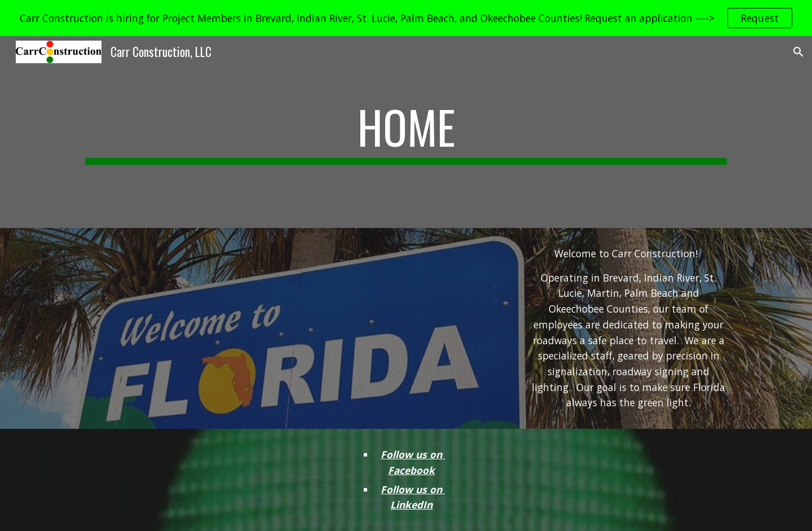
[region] (406, 18)
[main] (406, 132)
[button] (798, 52)
